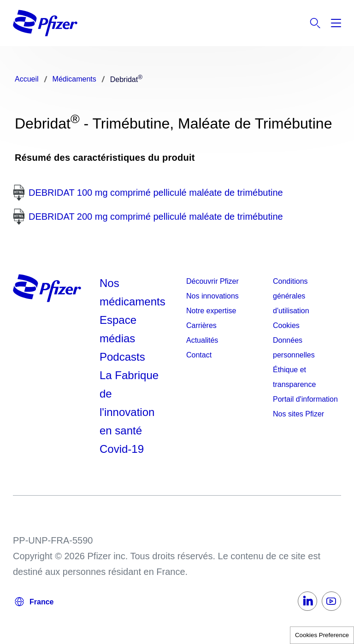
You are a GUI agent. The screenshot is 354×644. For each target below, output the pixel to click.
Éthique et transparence (294, 377)
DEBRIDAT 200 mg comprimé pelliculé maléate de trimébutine (156, 217)
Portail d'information (305, 399)
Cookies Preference (322, 635)
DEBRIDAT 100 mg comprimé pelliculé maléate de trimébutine (156, 193)
